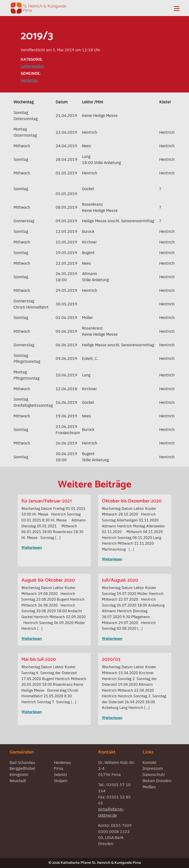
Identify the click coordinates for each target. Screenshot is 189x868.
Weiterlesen (32, 548)
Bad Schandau (22, 762)
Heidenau (29, 80)
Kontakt (150, 762)
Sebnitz (60, 774)
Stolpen (61, 780)
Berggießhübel (22, 768)
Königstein (19, 774)
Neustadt (18, 780)
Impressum (153, 768)
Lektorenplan (32, 66)
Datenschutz (154, 774)
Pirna (59, 768)
